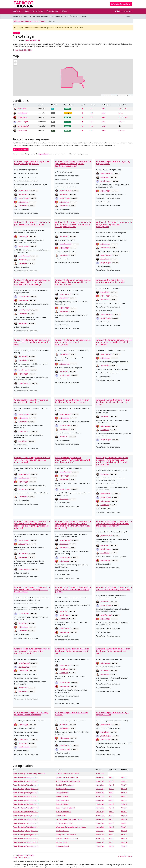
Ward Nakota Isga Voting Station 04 (26, 789)
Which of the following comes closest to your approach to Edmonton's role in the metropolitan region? (114, 524)
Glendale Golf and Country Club (67, 777)
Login (125, 11)
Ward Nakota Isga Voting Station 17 (26, 838)
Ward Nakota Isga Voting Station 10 (26, 812)
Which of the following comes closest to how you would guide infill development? (114, 224)
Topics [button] (26, 11)
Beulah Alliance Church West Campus (69, 819)
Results (83, 16)
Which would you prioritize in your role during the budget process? (32, 163)
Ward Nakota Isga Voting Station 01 (26, 777)
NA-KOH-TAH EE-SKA (33, 40)
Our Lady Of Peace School (65, 785)
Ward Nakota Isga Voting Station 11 (26, 816)
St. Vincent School (62, 804)
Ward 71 (124, 777)
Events (65, 16)
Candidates (35, 16)
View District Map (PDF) (23, 50)
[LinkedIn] (123, 856)
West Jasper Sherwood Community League (71, 827)
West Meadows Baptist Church (67, 838)
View (104, 109)
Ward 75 (124, 793)
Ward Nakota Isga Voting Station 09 (26, 808)
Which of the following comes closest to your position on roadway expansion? (114, 588)
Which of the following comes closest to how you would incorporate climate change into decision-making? (32, 282)
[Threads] (132, 856)
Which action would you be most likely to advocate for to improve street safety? (113, 651)
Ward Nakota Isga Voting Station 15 (26, 831)
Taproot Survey (44, 154)
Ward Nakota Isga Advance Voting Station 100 (29, 774)
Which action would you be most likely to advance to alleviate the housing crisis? (113, 402)
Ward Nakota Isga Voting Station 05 (26, 793)
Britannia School (62, 796)
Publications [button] (38, 11)
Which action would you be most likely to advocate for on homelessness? (72, 401)
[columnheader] (25, 105)
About (15, 857)
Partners (74, 16)
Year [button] (129, 16)
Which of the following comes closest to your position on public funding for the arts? (32, 342)
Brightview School (62, 800)
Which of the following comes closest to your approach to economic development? (73, 342)
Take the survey (21, 150)
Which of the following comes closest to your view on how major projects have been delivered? (32, 590)
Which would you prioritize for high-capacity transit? (113, 714)
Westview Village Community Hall (68, 781)
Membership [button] (52, 11)
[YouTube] (126, 856)
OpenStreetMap (114, 95)
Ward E (111, 823)
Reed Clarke (22, 109)
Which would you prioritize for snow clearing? (72, 714)
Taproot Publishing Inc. (26, 855)
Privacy (27, 857)
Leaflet (103, 95)
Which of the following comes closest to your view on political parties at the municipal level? (32, 460)
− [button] (15, 64)
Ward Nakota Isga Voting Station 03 (26, 785)
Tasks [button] (17, 11)
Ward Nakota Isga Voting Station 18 (26, 842)
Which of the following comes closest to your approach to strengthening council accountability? (32, 651)
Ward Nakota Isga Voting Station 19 (26, 846)
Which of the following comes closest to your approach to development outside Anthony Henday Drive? (73, 224)
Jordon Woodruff (23, 126)
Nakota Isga (100, 774)
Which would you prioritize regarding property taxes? (113, 163)
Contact (21, 857)
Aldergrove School (62, 846)
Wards (45, 16)
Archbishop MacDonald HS (65, 789)
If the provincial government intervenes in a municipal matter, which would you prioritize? (73, 460)
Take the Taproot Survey (121, 4)
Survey (25, 16)
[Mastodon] (128, 856)
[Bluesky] (130, 856)
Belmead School (62, 842)
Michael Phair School (64, 812)
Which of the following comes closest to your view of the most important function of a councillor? (73, 164)
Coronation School (63, 793)
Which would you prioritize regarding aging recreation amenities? (31, 401)
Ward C (111, 777)
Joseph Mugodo (23, 122)
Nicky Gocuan (22, 113)
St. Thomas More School (65, 823)
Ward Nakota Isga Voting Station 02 (26, 781)
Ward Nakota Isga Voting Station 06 (26, 796)
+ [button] (15, 61)
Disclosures (55, 16)
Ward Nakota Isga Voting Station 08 (26, 804)
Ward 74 (124, 808)
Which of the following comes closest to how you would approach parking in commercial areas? (73, 282)
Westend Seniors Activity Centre (67, 774)
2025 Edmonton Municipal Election (26, 21)
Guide (17, 16)
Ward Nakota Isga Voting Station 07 (26, 800)
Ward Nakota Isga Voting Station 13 (26, 823)
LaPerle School (61, 816)
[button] (131, 11)
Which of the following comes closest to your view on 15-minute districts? (32, 223)
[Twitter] (121, 856)
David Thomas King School (65, 808)
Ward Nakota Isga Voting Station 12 (26, 819)
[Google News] (119, 856)
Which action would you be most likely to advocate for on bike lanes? (31, 714)
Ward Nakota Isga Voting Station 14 (26, 827)
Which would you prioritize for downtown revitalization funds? (110, 281)
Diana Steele (22, 130)
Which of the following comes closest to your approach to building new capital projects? (73, 590)
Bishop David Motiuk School (66, 835)
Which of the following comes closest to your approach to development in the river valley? (114, 342)
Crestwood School (62, 831)
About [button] (64, 11)
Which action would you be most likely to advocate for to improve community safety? (72, 651)
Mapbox (131, 95)
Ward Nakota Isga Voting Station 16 (26, 835)
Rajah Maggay (23, 117)
